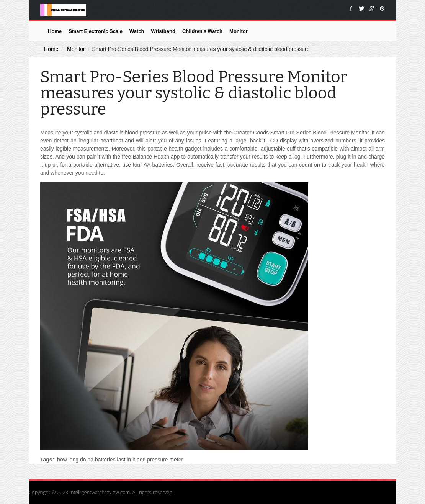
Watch (137, 31)
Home (55, 31)
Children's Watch (202, 31)
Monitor (239, 31)
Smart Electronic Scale (96, 31)
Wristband (163, 31)
